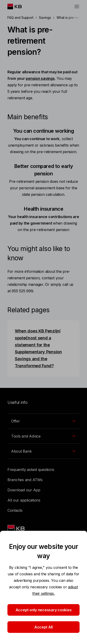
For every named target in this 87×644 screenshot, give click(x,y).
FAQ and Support (20, 18)
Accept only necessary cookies (44, 610)
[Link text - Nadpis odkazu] (16, 528)
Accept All (43, 627)
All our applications (24, 500)
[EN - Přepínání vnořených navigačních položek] (43, 421)
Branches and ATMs (25, 480)
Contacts (15, 510)
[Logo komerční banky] (18, 6)
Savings (45, 18)
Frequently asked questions (31, 470)
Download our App (24, 490)
